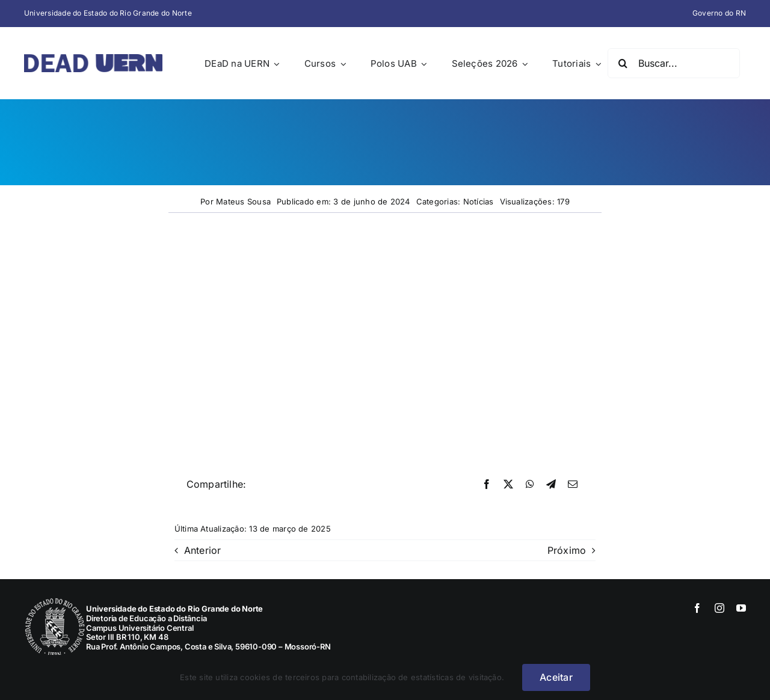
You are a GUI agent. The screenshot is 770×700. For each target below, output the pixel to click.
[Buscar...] (674, 63)
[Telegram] (551, 485)
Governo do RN (719, 13)
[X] (508, 485)
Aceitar (556, 677)
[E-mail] (573, 485)
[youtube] (741, 608)
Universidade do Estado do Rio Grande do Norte (108, 13)
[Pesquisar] (623, 63)
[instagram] (719, 608)
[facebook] (697, 608)
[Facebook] (487, 485)
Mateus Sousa (243, 201)
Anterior (203, 550)
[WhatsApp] (530, 485)
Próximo (567, 550)
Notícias (479, 201)
